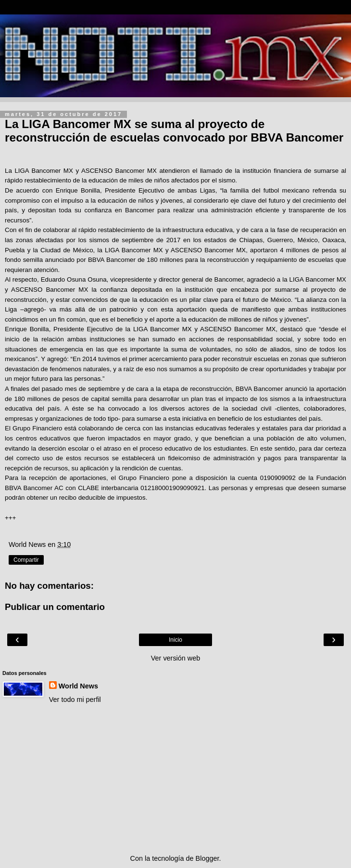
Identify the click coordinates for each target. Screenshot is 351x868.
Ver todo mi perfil (75, 700)
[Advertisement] (175, 779)
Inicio (175, 640)
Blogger (207, 858)
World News (78, 686)
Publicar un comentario (55, 607)
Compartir (26, 560)
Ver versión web (175, 658)
